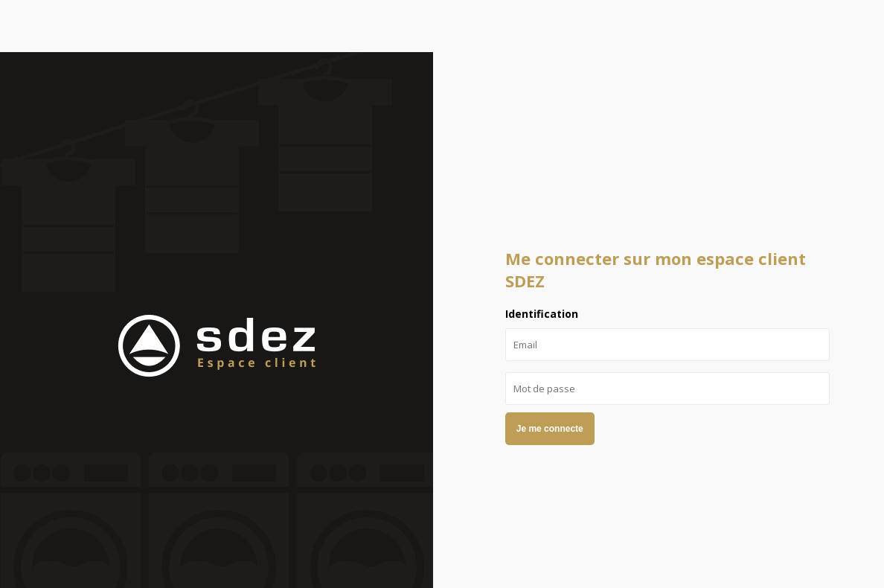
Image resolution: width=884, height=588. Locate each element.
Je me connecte (550, 429)
